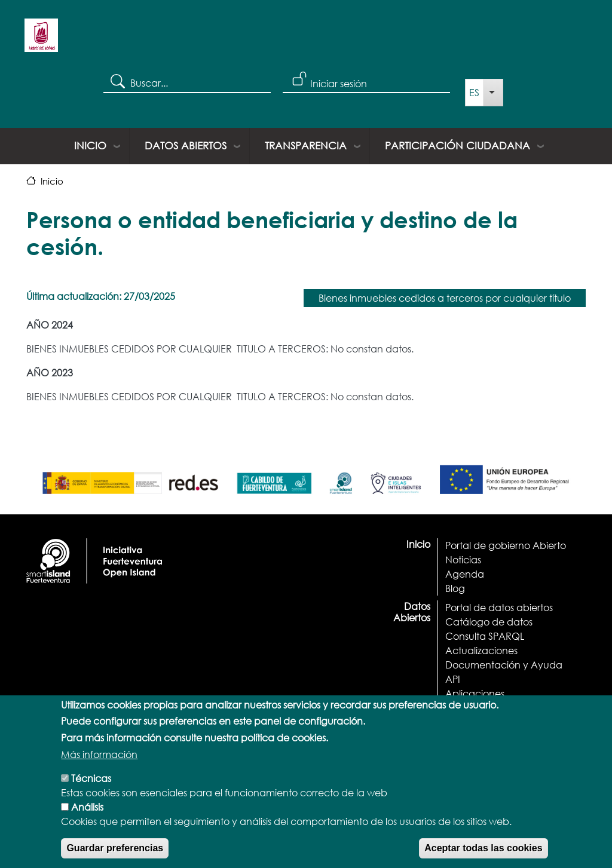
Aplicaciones (475, 693)
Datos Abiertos (186, 145)
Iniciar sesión (339, 83)
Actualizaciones (481, 650)
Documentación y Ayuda (504, 665)
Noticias (463, 559)
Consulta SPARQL (485, 636)
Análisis (87, 816)
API (453, 679)
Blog (455, 588)
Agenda (465, 574)
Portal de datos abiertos (499, 607)
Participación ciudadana (458, 145)
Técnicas (91, 788)
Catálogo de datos (489, 622)
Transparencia (306, 145)
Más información (99, 764)
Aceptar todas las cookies (483, 858)
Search (117, 81)
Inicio (90, 145)
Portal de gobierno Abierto (506, 545)
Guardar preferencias (115, 858)
